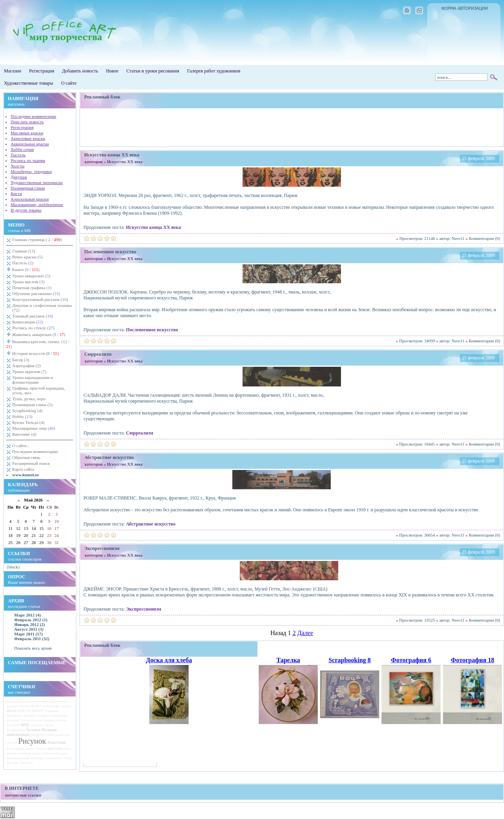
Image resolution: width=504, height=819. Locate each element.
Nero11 (458, 238)
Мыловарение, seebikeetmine (37, 204)
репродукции (31, 701)
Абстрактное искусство (151, 524)
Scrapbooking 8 (349, 660)
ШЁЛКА (36, 706)
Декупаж (19, 177)
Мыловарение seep (34, 428)
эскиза (68, 758)
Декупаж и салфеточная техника (42, 308)
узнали (49, 725)
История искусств (35, 353)
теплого (49, 753)
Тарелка (288, 660)
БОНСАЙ (24, 711)
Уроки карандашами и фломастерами (32, 380)
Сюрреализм (140, 433)
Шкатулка (37, 758)
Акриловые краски (28, 138)
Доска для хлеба (169, 660)
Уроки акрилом (29, 371)
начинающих (59, 716)
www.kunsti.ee (26, 475)
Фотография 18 (472, 660)
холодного (37, 725)
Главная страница (37, 240)
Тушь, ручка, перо (29, 399)
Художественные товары (29, 83)
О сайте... (21, 446)
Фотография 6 (411, 660)
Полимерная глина (28, 188)
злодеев (66, 706)
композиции (51, 706)
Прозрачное (14, 716)
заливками (52, 711)
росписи (12, 706)
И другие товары (26, 210)
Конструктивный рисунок (40, 299)
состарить (13, 725)
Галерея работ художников (214, 71)
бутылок (61, 720)
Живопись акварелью (38, 334)
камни (50, 735)
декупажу (13, 720)
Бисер (21, 360)
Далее (305, 633)
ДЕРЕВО (37, 711)
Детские (13, 763)
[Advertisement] (292, 127)
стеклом (12, 743)
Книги (25, 269)
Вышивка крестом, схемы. (38, 344)
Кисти (16, 193)
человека (30, 715)
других (24, 706)
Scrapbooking (27, 410)
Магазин (13, 71)
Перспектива (59, 701)
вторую (30, 749)
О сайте (69, 83)
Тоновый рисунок (32, 316)
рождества (62, 735)
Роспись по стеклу (33, 328)
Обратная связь (26, 457)
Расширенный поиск (31, 463)
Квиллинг (24, 434)
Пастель (18, 155)
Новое (112, 71)
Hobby (22, 416)
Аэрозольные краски (30, 199)
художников (54, 758)
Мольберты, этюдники (31, 171)
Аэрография (26, 366)
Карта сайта (23, 469)
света (45, 701)
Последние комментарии (33, 116)
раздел (37, 753)
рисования (14, 701)
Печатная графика (32, 288)
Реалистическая (31, 720)
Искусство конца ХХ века (153, 227)
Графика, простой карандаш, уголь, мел (39, 390)
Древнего (26, 763)
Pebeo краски (27, 257)
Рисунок (32, 741)
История (61, 753)
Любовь (41, 749)
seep (25, 725)
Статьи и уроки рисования (153, 71)
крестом (55, 748)
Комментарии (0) (485, 238)
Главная (24, 251)
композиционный (18, 758)
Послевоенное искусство (152, 330)
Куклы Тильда (28, 422)
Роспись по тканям (28, 160)
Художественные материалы (37, 182)
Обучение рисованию (36, 293)
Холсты (18, 166)
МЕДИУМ (38, 735)
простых (12, 753)
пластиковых (15, 749)
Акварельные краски (30, 144)
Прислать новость (27, 122)
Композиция (28, 322)
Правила (49, 720)
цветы (11, 710)
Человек (33, 730)
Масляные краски (27, 133)
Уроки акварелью (31, 276)
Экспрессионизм (144, 609)
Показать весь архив (33, 648)
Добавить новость (80, 71)
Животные (57, 742)
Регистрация (42, 71)
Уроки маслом (28, 282)
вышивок (25, 753)
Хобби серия (22, 149)
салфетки (43, 716)
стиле (67, 748)
